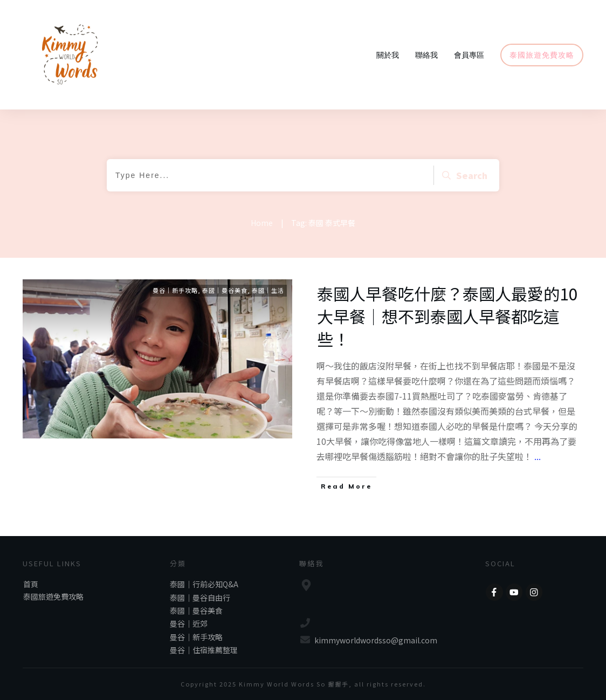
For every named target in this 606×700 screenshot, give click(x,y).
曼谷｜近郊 (189, 623)
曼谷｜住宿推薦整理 (204, 650)
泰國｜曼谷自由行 (200, 598)
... (538, 456)
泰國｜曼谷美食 (225, 290)
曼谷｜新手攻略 (175, 290)
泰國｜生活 (268, 290)
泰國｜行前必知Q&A (204, 584)
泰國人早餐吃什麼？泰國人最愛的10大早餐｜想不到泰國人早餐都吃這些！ (447, 316)
